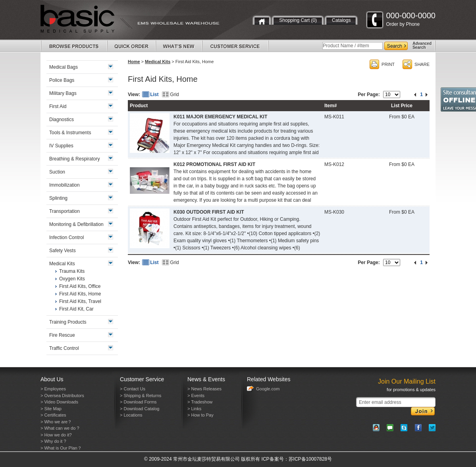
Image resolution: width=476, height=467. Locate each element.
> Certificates (53, 415)
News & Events (206, 379)
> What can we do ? (60, 428)
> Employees (53, 389)
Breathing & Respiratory (74, 159)
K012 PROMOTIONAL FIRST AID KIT (214, 164)
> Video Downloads (59, 402)
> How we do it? (56, 435)
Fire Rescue (62, 335)
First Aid (58, 106)
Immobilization (65, 185)
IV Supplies (61, 146)
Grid (174, 95)
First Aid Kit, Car (76, 309)
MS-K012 (334, 164)
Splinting (58, 198)
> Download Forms (138, 402)
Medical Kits (158, 62)
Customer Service (142, 379)
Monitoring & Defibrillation (76, 224)
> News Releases (204, 389)
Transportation (65, 211)
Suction (57, 172)
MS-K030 (334, 212)
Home (134, 62)
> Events (196, 396)
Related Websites (269, 379)
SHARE (422, 64)
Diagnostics (62, 120)
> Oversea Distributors (62, 396)
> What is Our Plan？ (61, 448)
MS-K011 (334, 117)
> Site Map (51, 409)
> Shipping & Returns (141, 396)
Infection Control (66, 237)
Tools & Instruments (70, 133)
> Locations (131, 415)
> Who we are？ (56, 422)
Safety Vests (63, 251)
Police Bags (62, 80)
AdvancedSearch (422, 45)
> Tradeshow (200, 402)
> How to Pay (200, 415)
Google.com (268, 389)
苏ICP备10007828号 (310, 459)
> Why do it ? (53, 441)
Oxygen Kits (72, 279)
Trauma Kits (72, 271)
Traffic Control (64, 348)
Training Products (68, 322)
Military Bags (63, 93)
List (154, 95)
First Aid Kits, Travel (80, 301)
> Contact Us (133, 389)
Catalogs (341, 20)
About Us (52, 379)
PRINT (388, 64)
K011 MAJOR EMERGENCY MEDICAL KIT (220, 117)
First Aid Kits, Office (80, 286)
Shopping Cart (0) (298, 20)
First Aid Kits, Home (80, 294)
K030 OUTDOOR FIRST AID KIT (209, 212)
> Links (194, 409)
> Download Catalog (140, 409)
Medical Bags (64, 67)
